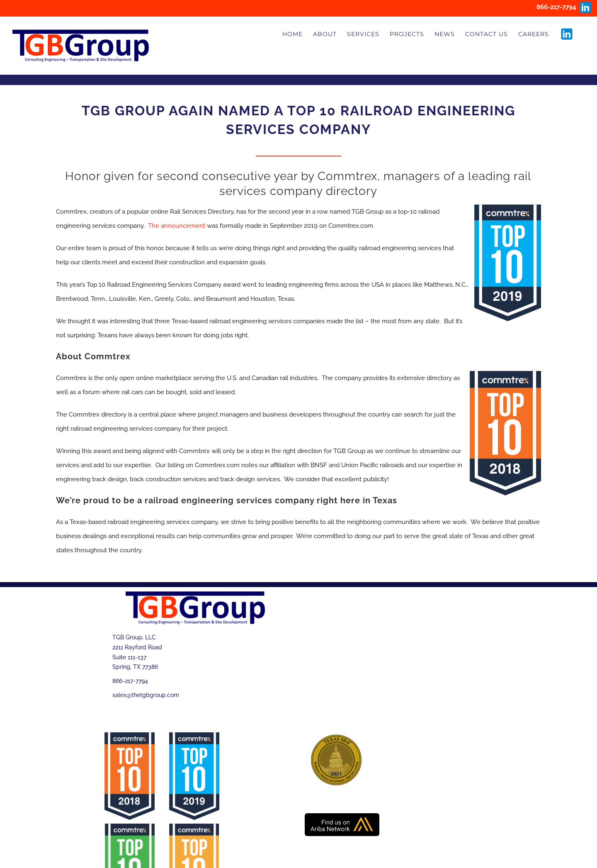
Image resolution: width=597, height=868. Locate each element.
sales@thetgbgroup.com (146, 695)
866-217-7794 (130, 681)
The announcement (177, 226)
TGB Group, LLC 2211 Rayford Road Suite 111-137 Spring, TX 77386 (137, 652)
